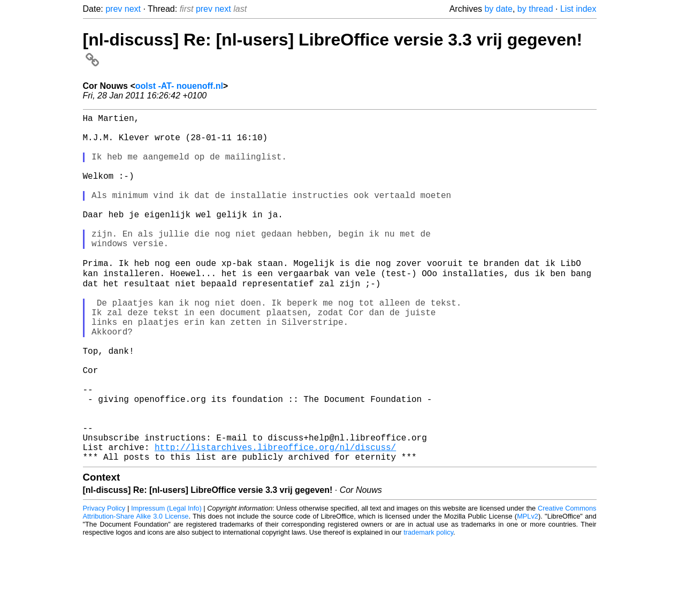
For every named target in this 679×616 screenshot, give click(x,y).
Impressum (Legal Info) (166, 584)
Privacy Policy (104, 584)
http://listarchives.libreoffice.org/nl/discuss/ (275, 520)
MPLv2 (528, 592)
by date (498, 9)
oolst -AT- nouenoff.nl (179, 86)
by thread (535, 9)
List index (578, 9)
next (133, 9)
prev (114, 9)
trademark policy (428, 608)
